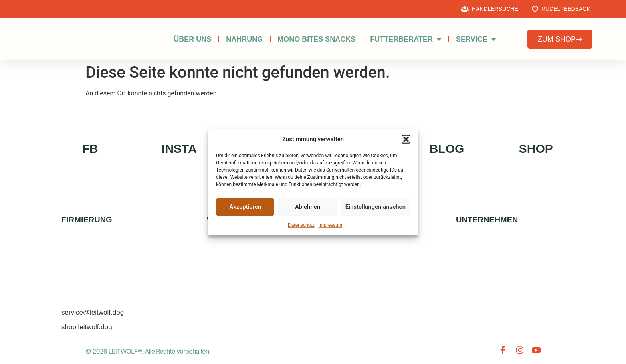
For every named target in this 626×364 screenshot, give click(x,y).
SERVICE (476, 39)
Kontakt (479, 240)
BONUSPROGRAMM (246, 259)
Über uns (192, 39)
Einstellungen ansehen (375, 207)
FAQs (343, 277)
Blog (343, 314)
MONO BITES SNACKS (316, 39)
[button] (406, 139)
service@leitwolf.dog (93, 312)
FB (90, 149)
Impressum (330, 225)
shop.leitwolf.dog (87, 327)
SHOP (536, 149)
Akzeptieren (245, 207)
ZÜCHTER (349, 240)
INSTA (179, 149)
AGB (471, 296)
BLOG (447, 149)
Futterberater (406, 39)
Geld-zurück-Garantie (256, 296)
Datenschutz (301, 225)
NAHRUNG (244, 39)
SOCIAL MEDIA (357, 259)
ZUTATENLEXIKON (243, 314)
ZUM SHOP (232, 240)
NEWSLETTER (356, 296)
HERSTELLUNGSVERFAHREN (261, 277)
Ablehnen (308, 207)
